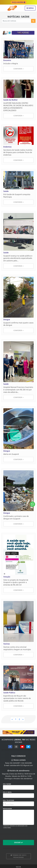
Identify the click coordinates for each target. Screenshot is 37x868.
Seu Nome (7, 784)
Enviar (18, 842)
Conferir (18, 69)
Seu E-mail (7, 792)
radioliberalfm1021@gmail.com (21, 765)
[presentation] (18, 834)
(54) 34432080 (27, 763)
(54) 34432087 (15, 763)
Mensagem (7, 809)
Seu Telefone (9, 800)
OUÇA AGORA (19, 2)
